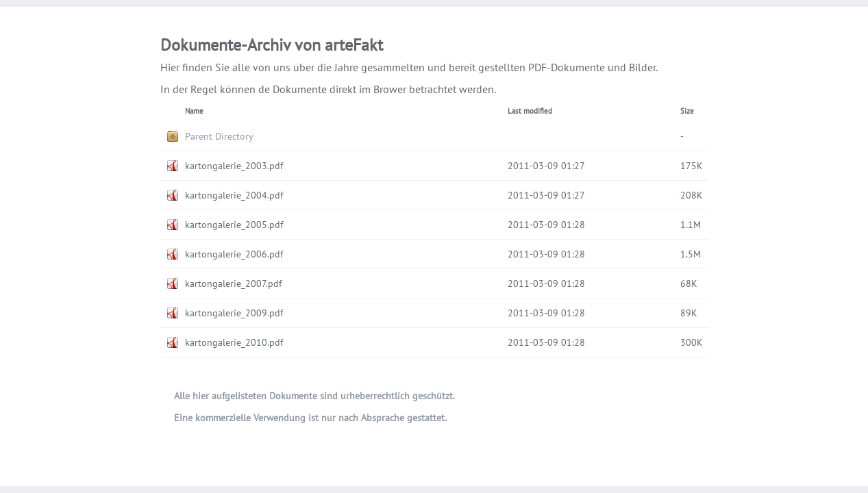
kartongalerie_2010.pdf (234, 342)
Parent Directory (219, 136)
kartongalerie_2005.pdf (234, 225)
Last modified (530, 111)
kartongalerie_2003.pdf (234, 166)
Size (687, 111)
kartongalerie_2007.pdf (233, 283)
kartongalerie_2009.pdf (234, 313)
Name (194, 111)
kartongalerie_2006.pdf (234, 254)
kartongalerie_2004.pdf (234, 195)
